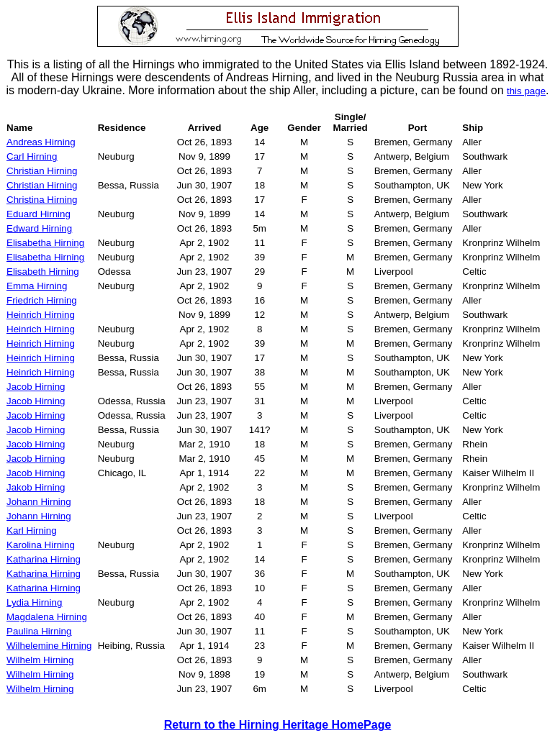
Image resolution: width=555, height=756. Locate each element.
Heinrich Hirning (41, 315)
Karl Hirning (32, 530)
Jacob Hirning (36, 387)
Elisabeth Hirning (43, 272)
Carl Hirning (32, 156)
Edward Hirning (39, 228)
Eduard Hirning (39, 214)
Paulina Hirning (39, 631)
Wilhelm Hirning (40, 660)
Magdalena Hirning (47, 617)
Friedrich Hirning (42, 300)
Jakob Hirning (36, 487)
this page (526, 91)
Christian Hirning (42, 171)
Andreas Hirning (41, 142)
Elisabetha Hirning (45, 243)
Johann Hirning (39, 502)
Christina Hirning (42, 200)
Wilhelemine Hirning (49, 646)
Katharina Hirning (44, 559)
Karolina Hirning (41, 545)
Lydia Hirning (34, 602)
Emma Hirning (37, 286)
